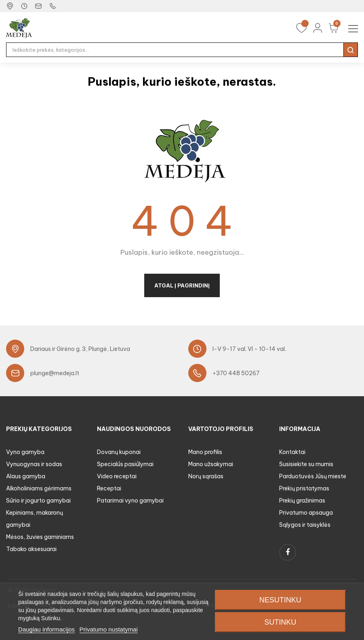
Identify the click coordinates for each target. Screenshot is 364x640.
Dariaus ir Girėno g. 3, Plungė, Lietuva (80, 349)
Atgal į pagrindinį (182, 285)
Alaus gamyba (26, 476)
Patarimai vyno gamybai (130, 501)
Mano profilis (205, 452)
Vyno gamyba (25, 452)
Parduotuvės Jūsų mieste (313, 476)
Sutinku (280, 622)
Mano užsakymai (211, 464)
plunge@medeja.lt (55, 373)
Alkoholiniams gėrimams (39, 488)
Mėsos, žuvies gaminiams (40, 537)
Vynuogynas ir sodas (34, 464)
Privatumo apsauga (306, 513)
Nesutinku (280, 600)
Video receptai (117, 476)
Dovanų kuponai (119, 452)
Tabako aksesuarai (31, 549)
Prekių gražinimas (302, 501)
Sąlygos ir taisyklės (305, 525)
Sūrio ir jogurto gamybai (38, 501)
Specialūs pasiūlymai (125, 464)
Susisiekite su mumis (306, 464)
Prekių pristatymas (304, 488)
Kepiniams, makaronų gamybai (35, 519)
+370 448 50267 (236, 373)
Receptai (109, 488)
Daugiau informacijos (46, 629)
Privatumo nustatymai (109, 629)
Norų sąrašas (206, 476)
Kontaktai (292, 452)
